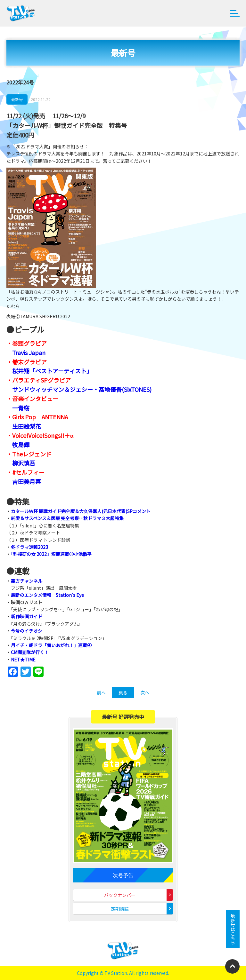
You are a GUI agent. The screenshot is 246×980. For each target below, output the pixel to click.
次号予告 (123, 875)
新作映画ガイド (27, 616)
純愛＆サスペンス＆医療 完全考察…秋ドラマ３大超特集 (67, 518)
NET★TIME (23, 660)
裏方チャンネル (27, 581)
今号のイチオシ (27, 631)
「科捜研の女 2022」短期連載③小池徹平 (51, 554)
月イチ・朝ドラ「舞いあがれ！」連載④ (51, 645)
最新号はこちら (233, 929)
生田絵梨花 (27, 426)
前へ (101, 692)
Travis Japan (29, 352)
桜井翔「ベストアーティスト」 (52, 371)
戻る (123, 692)
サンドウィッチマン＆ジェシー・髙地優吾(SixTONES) (82, 389)
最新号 (17, 99)
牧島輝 (21, 445)
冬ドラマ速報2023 (29, 547)
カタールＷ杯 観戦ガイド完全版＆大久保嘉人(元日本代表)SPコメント (81, 511)
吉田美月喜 (27, 481)
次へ (145, 692)
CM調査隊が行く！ (30, 652)
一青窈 (21, 408)
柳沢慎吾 (24, 463)
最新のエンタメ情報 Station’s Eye (47, 595)
